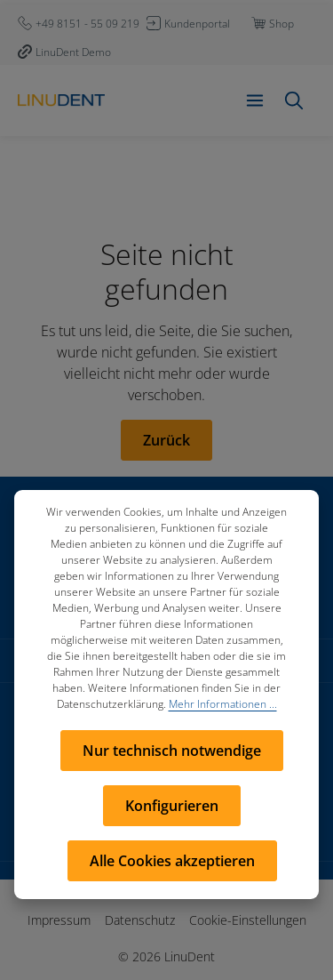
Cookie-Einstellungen (248, 920)
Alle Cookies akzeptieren (172, 861)
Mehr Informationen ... (223, 704)
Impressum (59, 920)
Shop (281, 24)
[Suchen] (294, 100)
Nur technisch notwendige (172, 751)
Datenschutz (140, 920)
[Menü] (255, 100)
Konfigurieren (172, 806)
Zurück (166, 440)
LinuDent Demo (73, 52)
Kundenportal (197, 24)
